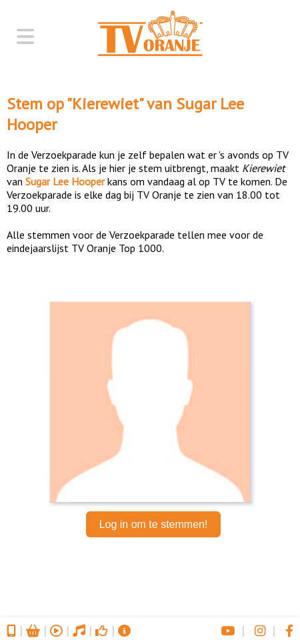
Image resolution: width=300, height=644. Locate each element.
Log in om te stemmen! (154, 524)
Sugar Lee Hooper (65, 181)
